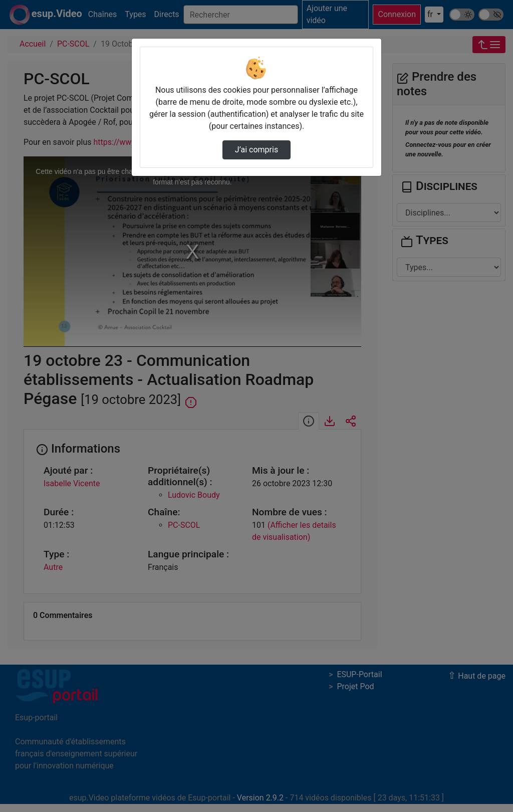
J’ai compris (256, 150)
